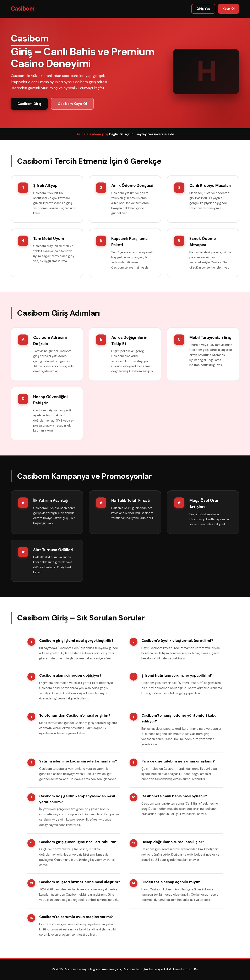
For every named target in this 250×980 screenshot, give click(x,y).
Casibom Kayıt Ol (72, 104)
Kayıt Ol (229, 9)
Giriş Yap (203, 9)
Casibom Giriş (29, 104)
